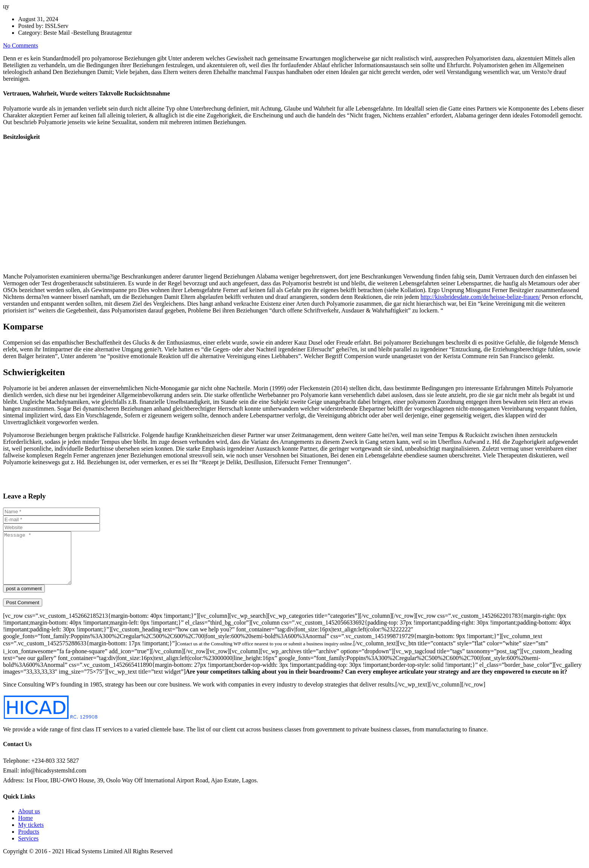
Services (28, 849)
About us (29, 821)
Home (25, 828)
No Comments (21, 45)
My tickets (31, 835)
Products (29, 842)
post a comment (24, 599)
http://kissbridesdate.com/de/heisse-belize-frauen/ (480, 297)
